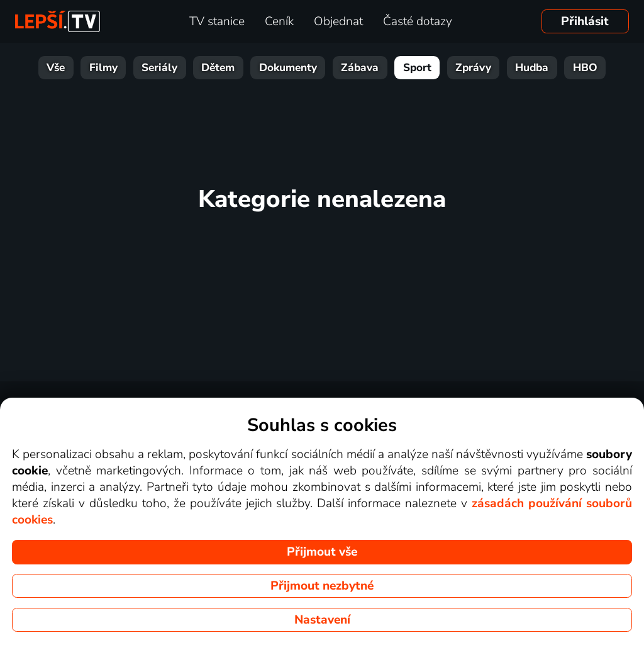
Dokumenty (288, 68)
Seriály (159, 68)
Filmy (103, 68)
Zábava (360, 68)
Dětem (218, 68)
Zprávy (473, 68)
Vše (56, 68)
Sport (417, 68)
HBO (585, 68)
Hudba (532, 68)
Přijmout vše (322, 552)
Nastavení (322, 620)
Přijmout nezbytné (322, 586)
